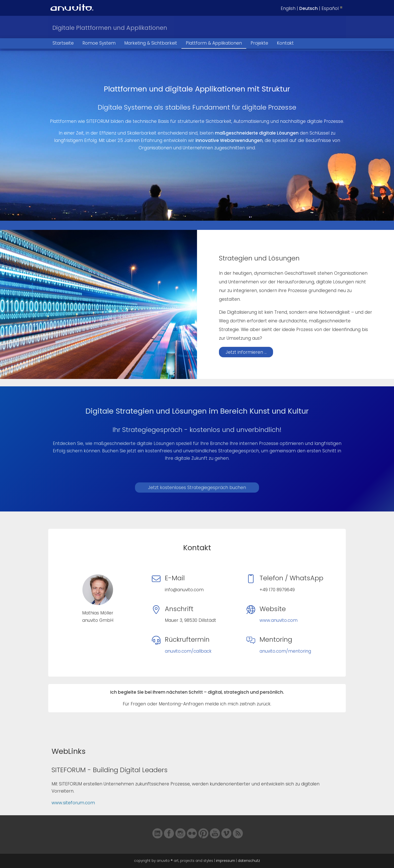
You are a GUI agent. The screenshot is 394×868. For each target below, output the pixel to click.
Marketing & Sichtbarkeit (151, 43)
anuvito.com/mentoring (285, 651)
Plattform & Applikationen (214, 43)
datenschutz (249, 861)
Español (330, 8)
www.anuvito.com (279, 620)
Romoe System (99, 43)
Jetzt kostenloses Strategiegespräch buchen (197, 488)
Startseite (63, 43)
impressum (225, 861)
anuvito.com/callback (188, 651)
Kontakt (285, 43)
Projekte (259, 43)
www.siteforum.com (73, 803)
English (288, 8)
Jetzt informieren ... (246, 352)
